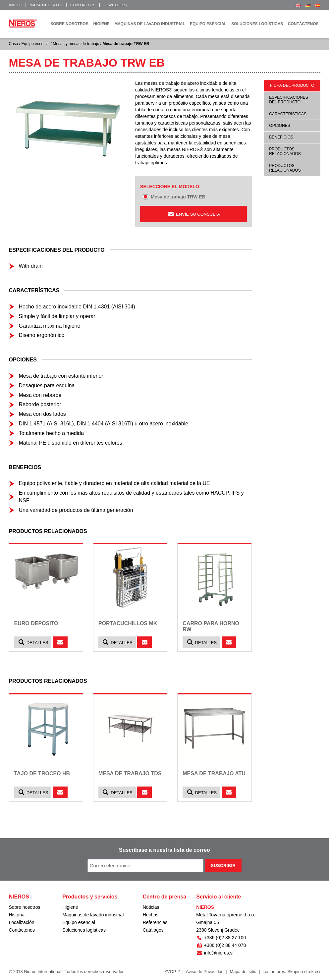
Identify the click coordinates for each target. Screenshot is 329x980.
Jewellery (116, 5)
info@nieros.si (215, 953)
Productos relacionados (285, 151)
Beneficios (281, 137)
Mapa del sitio (46, 5)
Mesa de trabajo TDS (130, 773)
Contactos (83, 5)
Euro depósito (36, 623)
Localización (22, 922)
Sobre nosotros (25, 907)
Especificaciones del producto (288, 100)
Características (288, 114)
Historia (17, 915)
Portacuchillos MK (128, 623)
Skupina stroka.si (304, 972)
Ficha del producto (292, 85)
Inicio (16, 5)
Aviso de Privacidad (205, 972)
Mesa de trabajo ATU (214, 773)
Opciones (279, 126)
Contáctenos (22, 930)
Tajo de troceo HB (42, 773)
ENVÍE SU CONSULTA (194, 214)
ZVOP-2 (172, 972)
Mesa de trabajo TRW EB (178, 197)
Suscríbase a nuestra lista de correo (164, 850)
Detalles (33, 642)
